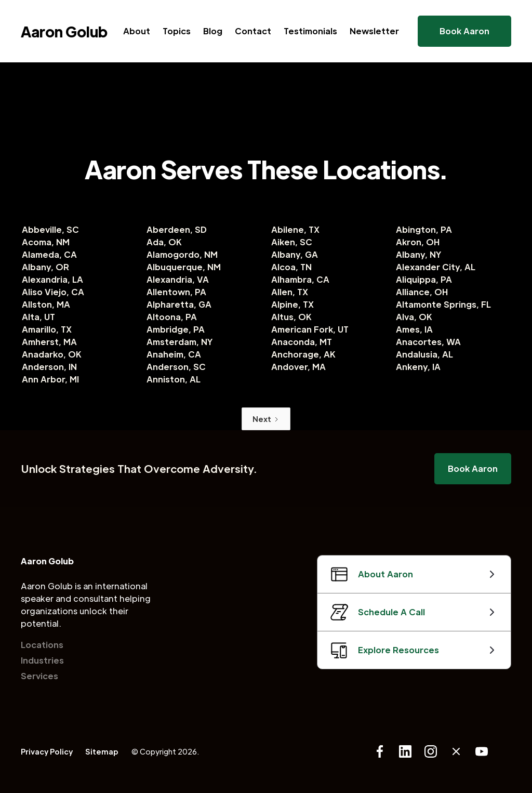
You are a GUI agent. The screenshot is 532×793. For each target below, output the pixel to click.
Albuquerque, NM (184, 267)
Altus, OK (291, 317)
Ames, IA (414, 329)
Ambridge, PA (176, 329)
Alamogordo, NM (182, 254)
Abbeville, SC (50, 229)
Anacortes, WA (428, 342)
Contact (253, 31)
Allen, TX (290, 292)
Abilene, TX (295, 229)
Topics (177, 31)
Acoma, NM (46, 242)
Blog (213, 31)
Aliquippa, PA (424, 279)
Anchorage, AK (303, 354)
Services (39, 676)
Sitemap (102, 751)
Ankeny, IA (418, 367)
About (137, 31)
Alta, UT (38, 317)
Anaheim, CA (174, 354)
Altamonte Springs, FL (443, 304)
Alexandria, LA (52, 279)
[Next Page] (266, 419)
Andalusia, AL (424, 354)
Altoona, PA (172, 317)
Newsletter (374, 31)
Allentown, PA (176, 292)
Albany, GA (295, 254)
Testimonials (310, 31)
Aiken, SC (292, 242)
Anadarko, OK (52, 354)
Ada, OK (164, 242)
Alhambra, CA (300, 279)
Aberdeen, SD (177, 229)
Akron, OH (418, 242)
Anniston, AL (174, 379)
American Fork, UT (310, 329)
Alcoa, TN (291, 267)
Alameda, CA (49, 254)
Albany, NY (419, 254)
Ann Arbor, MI (50, 379)
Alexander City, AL (436, 267)
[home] (64, 31)
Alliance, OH (422, 292)
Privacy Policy (47, 751)
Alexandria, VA (178, 279)
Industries (42, 660)
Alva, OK (414, 317)
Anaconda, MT (302, 342)
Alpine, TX (292, 304)
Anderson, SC (176, 367)
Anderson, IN (49, 367)
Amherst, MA (49, 342)
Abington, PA (424, 229)
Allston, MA (46, 304)
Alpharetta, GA (179, 304)
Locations (42, 645)
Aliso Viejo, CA (53, 292)
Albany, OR (45, 267)
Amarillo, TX (47, 329)
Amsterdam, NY (180, 342)
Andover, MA (298, 367)
